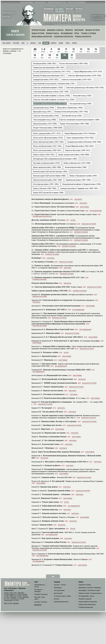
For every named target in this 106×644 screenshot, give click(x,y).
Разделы (41, 594)
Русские (16, 43)
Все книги (7, 43)
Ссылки (41, 602)
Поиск (74, 43)
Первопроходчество (61, 602)
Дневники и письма (86, 588)
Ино (23, 43)
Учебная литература (86, 607)
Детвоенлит (58, 593)
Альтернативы (59, 590)
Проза (73, 220)
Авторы (57, 585)
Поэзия (56, 599)
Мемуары (78, 199)
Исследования (96, 211)
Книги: (15, 33)
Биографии (84, 207)
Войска (54, 43)
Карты (69, 596)
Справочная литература (42, 216)
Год (40, 43)
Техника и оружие (85, 599)
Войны (46, 43)
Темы (68, 43)
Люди (61, 43)
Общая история (84, 593)
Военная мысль (96, 593)
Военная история (89, 224)
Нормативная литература (88, 602)
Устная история (60, 596)
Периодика (58, 588)
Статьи (63, 585)
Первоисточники (81, 232)
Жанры (33, 43)
